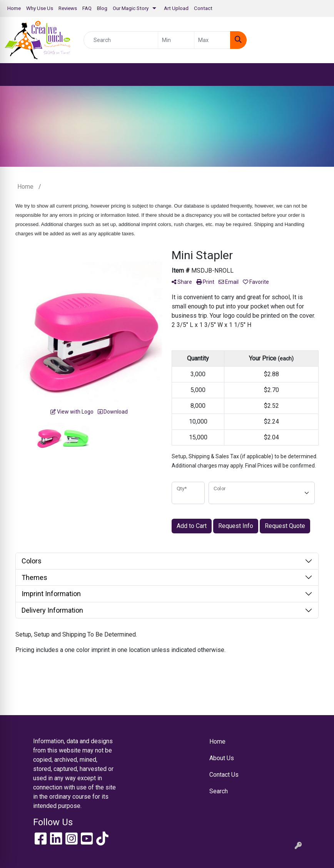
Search (219, 791)
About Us (222, 758)
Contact (203, 8)
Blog (102, 8)
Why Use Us (40, 8)
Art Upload (176, 8)
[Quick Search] (121, 40)
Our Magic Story (131, 8)
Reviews (68, 8)
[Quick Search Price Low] (176, 40)
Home (14, 8)
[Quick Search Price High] (212, 40)
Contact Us (224, 775)
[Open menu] (319, 75)
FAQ (87, 8)
